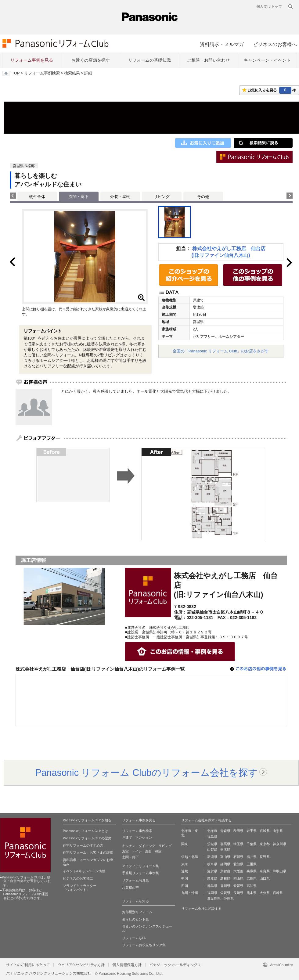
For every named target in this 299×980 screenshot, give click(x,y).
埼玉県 (238, 844)
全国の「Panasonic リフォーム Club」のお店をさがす (221, 351)
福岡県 (212, 893)
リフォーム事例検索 (42, 73)
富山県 (225, 857)
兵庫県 (252, 871)
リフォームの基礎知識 (149, 60)
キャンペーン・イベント (267, 60)
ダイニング (147, 846)
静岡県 (225, 864)
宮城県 (265, 831)
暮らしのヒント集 (135, 919)
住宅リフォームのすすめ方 (83, 845)
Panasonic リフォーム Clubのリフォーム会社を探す (146, 773)
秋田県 (238, 831)
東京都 (265, 844)
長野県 (265, 857)
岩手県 (252, 831)
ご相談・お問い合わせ (208, 60)
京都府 (225, 871)
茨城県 (212, 844)
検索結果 (72, 73)
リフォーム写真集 (135, 880)
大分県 (265, 893)
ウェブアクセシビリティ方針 (81, 965)
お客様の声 (130, 888)
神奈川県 (279, 844)
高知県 (252, 886)
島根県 (225, 878)
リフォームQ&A (134, 938)
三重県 (252, 864)
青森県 (225, 831)
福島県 (212, 837)
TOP (16, 73)
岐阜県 (212, 864)
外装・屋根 (120, 197)
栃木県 (225, 849)
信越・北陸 (190, 857)
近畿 (185, 871)
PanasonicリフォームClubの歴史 (87, 838)
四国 (185, 886)
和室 (158, 851)
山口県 (265, 878)
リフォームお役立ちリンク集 (144, 945)
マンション (144, 838)
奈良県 (265, 871)
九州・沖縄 (190, 893)
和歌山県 (279, 871)
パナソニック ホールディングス (175, 965)
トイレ (137, 851)
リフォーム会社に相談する (201, 909)
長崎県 (238, 893)
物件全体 (37, 197)
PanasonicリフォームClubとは (85, 831)
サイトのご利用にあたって (28, 965)
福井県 (252, 857)
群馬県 (225, 844)
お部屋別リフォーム (137, 912)
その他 (203, 197)
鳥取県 (212, 878)
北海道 (212, 831)
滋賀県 (212, 871)
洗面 (148, 851)
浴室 (125, 851)
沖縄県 (229, 899)
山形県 (278, 831)
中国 (185, 878)
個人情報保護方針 (127, 965)
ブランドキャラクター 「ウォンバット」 (80, 888)
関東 (185, 844)
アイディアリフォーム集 (140, 866)
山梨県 (212, 849)
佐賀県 (225, 893)
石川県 (238, 857)
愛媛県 (238, 886)
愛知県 (238, 864)
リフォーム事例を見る (32, 60)
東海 (185, 864)
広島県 (252, 878)
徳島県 (212, 886)
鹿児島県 (214, 899)
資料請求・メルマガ (222, 44)
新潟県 (212, 857)
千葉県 (252, 844)
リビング (162, 197)
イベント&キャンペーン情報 (84, 871)
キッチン (129, 846)
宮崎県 (278, 893)
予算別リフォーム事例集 (140, 873)
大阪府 (238, 871)
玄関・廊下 (130, 857)
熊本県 (252, 893)
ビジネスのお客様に (78, 878)
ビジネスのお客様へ (275, 44)
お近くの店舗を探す (91, 60)
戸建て (127, 838)
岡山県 (238, 878)
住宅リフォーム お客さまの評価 (88, 852)
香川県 (225, 886)
